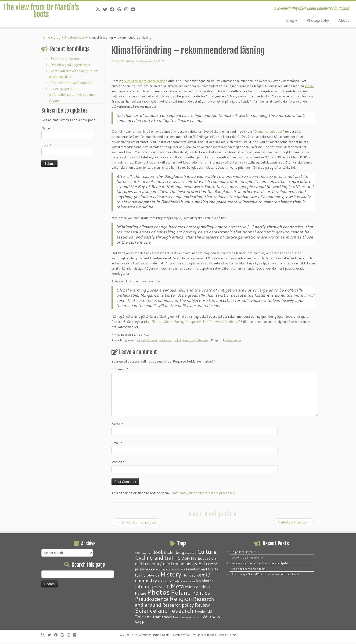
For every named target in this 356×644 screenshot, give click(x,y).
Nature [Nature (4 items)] (140, 595)
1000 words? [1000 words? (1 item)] (143, 555)
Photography (318, 20)
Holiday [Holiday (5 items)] (189, 577)
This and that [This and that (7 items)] (148, 619)
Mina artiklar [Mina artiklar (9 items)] (198, 589)
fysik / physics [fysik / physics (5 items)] (147, 577)
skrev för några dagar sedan (145, 83)
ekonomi (189, 342)
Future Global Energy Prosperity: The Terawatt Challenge (196, 324)
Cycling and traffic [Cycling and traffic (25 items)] (158, 560)
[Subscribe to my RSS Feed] (99, 9)
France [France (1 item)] (181, 571)
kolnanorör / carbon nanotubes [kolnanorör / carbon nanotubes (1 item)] (177, 583)
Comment (120, 371)
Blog (292, 20)
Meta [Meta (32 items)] (177, 588)
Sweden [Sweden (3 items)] (200, 614)
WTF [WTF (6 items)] (140, 624)
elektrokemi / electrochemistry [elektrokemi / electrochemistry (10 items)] (166, 566)
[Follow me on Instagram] (128, 9)
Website (118, 464)
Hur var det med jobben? (136, 524)
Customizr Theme (226, 637)
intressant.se (233, 342)
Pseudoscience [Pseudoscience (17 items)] (152, 601)
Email (117, 445)
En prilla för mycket (65, 61)
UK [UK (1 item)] (177, 619)
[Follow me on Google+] (121, 9)
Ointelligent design (294, 524)
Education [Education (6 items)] (207, 560)
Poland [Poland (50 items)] (181, 594)
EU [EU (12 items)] (202, 566)
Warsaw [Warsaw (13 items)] (211, 619)
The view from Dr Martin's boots (41, 15)
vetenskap (203, 342)
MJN (160, 63)
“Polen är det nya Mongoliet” (72, 85)
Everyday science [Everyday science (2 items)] (164, 571)
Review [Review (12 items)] (202, 607)
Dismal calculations (268, 134)
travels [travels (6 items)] (168, 619)
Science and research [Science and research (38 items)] (164, 612)
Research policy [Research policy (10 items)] (178, 607)
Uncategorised (74, 39)
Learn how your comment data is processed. (203, 495)
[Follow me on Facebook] (114, 9)
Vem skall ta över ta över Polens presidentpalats (261, 565)
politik (178, 342)
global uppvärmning (159, 342)
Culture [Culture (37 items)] (207, 554)
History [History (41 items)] (171, 576)
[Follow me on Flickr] (135, 9)
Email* (68, 151)
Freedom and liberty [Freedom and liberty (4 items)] (202, 571)
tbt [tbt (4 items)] (210, 613)
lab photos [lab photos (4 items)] (205, 583)
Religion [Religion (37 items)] (181, 601)
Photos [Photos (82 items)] (158, 594)
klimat (141, 342)
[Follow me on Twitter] (106, 9)
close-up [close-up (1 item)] (191, 555)
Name (68, 134)
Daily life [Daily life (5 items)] (189, 560)
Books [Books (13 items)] (159, 554)
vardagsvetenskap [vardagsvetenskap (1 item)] (190, 619)
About (344, 20)
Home (46, 39)
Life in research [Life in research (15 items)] (152, 588)
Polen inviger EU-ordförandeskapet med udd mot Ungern (72, 97)
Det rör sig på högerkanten (70, 67)
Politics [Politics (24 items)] (201, 595)
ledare (309, 88)
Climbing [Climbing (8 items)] (176, 554)
